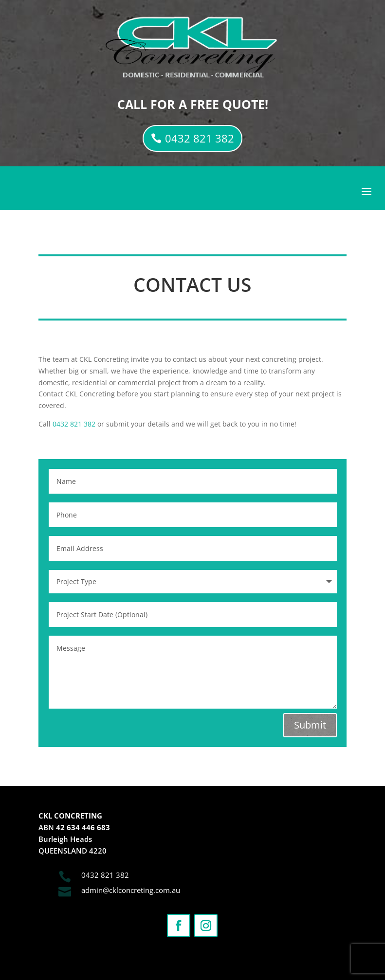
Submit (310, 725)
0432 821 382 (200, 138)
